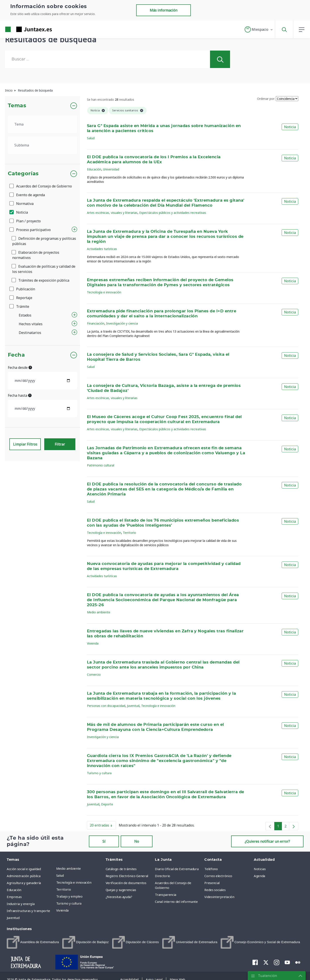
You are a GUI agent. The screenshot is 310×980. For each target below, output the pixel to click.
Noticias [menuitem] (260, 869)
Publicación (23, 289)
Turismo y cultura (99, 773)
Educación (94, 169)
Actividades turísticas (102, 249)
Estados (25, 315)
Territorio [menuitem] (64, 889)
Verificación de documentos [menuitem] (126, 883)
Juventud (133, 706)
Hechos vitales (31, 324)
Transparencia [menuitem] (165, 895)
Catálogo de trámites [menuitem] (121, 869)
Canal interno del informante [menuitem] (176, 902)
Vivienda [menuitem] (62, 910)
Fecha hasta (20, 395)
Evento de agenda (27, 195)
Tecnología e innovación (104, 292)
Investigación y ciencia (122, 323)
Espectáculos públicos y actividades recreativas (173, 213)
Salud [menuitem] (60, 875)
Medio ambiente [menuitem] (69, 868)
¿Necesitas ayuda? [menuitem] (119, 897)
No (137, 841)
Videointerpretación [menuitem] (219, 897)
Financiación (96, 323)
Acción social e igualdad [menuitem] (24, 869)
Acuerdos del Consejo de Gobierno (41, 186)
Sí (104, 841)
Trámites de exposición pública (41, 280)
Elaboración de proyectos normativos (36, 255)
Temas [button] (17, 106)
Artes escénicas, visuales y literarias (112, 213)
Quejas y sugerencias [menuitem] (121, 890)
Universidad (111, 169)
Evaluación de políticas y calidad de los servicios (44, 269)
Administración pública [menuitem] (24, 876)
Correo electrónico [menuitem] (218, 876)
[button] (259, 29)
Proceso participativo (30, 230)
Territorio (130, 533)
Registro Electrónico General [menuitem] (127, 876)
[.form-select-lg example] (43, 124)
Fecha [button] (16, 355)
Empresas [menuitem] (14, 897)
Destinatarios (30, 333)
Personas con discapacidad (106, 706)
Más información (163, 10)
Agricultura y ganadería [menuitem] (24, 883)
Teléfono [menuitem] (211, 869)
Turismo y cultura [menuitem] (69, 903)
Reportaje (21, 298)
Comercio (94, 675)
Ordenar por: (266, 99)
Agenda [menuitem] (259, 876)
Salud (91, 138)
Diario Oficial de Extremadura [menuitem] (177, 869)
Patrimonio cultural (101, 465)
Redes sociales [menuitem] (215, 890)
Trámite (20, 306)
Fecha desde (20, 367)
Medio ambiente (99, 612)
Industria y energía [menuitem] (21, 904)
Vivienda (93, 643)
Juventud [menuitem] (13, 918)
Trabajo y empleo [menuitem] (69, 896)
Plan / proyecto (25, 221)
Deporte (107, 804)
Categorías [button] (23, 174)
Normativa (22, 204)
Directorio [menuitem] (163, 876)
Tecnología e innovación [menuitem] (74, 882)
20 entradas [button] (103, 826)
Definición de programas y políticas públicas (44, 241)
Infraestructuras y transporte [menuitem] (28, 911)
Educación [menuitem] (14, 890)
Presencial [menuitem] (212, 883)
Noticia (19, 212)
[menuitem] (33, 942)
